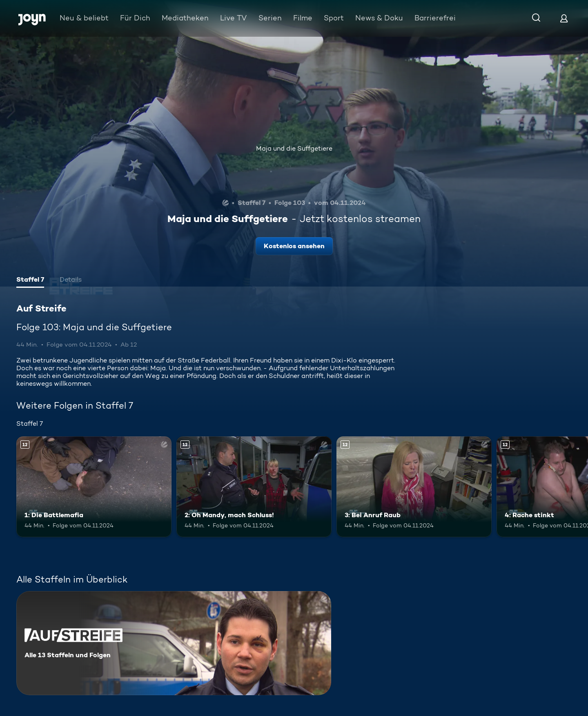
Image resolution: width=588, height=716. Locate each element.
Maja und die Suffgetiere (294, 148)
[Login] (564, 18)
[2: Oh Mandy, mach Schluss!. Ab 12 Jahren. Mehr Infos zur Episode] (254, 487)
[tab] (30, 280)
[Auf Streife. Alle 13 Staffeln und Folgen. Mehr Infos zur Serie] (174, 643)
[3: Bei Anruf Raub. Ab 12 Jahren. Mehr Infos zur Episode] (414, 487)
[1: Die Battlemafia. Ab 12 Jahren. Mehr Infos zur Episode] (94, 487)
